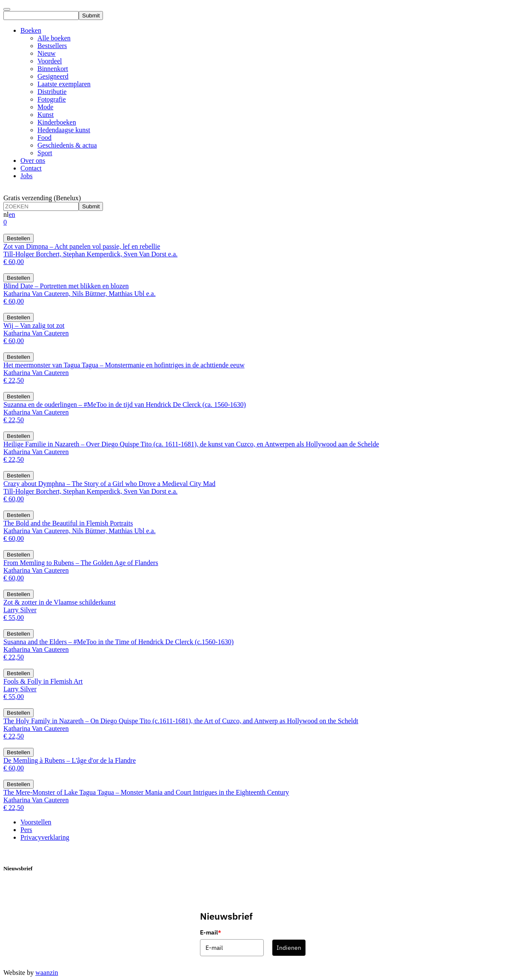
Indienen (289, 948)
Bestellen (19, 238)
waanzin (47, 973)
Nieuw (47, 53)
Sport (45, 153)
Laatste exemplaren (64, 84)
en (12, 214)
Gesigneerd (53, 76)
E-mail (211, 932)
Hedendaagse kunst (64, 130)
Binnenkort (53, 69)
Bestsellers (52, 46)
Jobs (26, 176)
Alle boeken (54, 38)
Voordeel (50, 61)
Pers (26, 830)
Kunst (46, 115)
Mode (45, 107)
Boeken (31, 30)
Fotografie (52, 99)
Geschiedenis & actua (67, 145)
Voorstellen (36, 822)
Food (44, 138)
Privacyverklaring (45, 837)
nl (6, 214)
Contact (31, 168)
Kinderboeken (57, 122)
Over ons (33, 160)
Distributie (52, 92)
